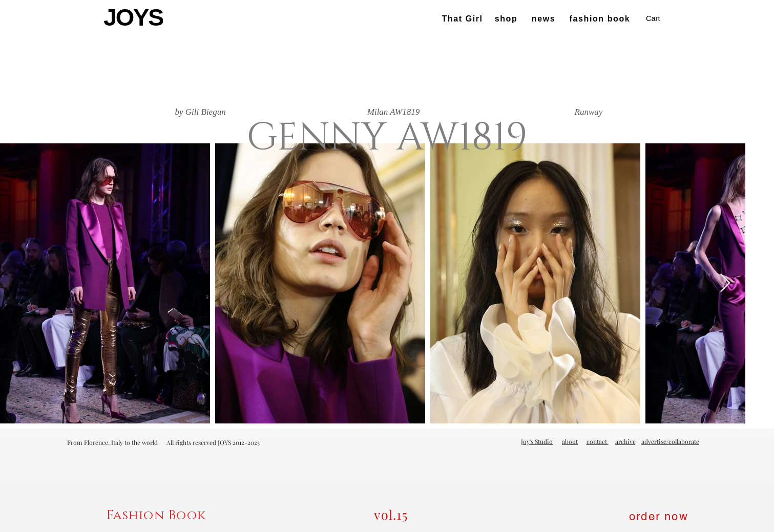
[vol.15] (392, 514)
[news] (545, 19)
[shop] (507, 19)
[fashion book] (601, 19)
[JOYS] (134, 17)
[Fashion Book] (157, 515)
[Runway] (589, 112)
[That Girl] (464, 19)
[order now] (660, 516)
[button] (660, 19)
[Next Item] (725, 283)
